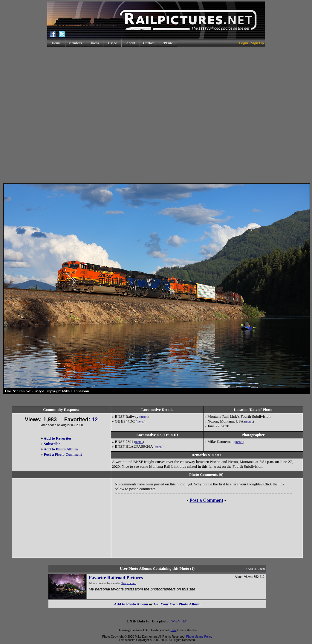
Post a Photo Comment (63, 454)
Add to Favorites (58, 438)
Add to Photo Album (61, 449)
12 (95, 420)
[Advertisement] (67, 115)
